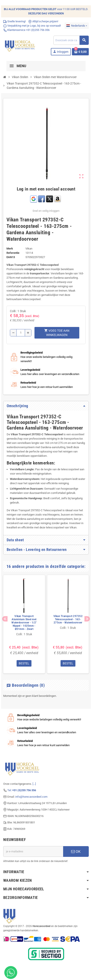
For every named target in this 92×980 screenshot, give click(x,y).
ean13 (11, 257)
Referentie (13, 253)
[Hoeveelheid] (21, 333)
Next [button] (87, 619)
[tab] (46, 406)
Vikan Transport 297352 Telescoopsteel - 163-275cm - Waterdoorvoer (68, 619)
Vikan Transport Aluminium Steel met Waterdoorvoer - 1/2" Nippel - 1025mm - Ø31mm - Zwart (24, 623)
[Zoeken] (71, 40)
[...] (34, 784)
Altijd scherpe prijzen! (43, 21)
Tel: (22, 790)
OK (76, 851)
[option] (24, 624)
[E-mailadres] (33, 851)
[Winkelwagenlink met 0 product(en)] (80, 52)
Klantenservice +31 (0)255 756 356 (26, 30)
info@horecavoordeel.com (31, 797)
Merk (10, 249)
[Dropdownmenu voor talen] (77, 26)
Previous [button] (5, 619)
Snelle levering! (14, 21)
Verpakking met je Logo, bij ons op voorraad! (32, 26)
